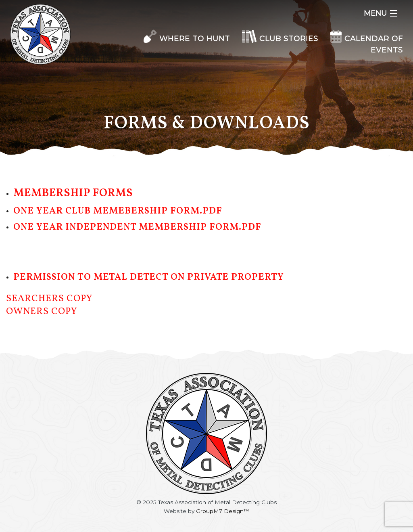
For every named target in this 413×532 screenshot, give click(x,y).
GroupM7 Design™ (223, 511)
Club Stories (280, 39)
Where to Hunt (187, 39)
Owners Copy (42, 312)
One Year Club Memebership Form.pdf (118, 211)
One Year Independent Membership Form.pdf (137, 227)
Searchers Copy (49, 299)
